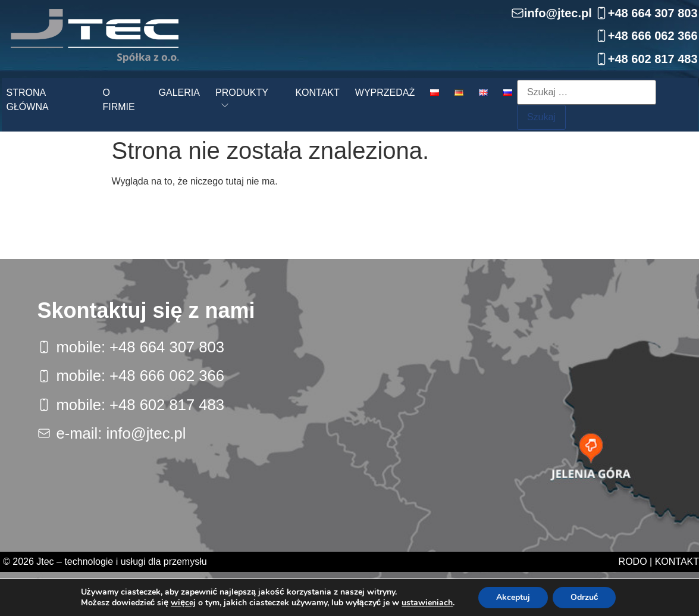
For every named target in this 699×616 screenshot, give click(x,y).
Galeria (179, 93)
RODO (633, 562)
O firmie (118, 100)
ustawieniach (427, 603)
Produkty (242, 93)
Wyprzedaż (385, 93)
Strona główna (28, 100)
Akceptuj (513, 597)
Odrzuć (584, 597)
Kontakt (317, 93)
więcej (183, 603)
